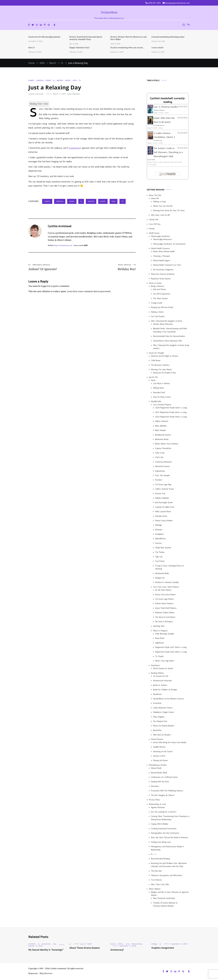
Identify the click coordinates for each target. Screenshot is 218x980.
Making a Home (157, 312)
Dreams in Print (159, 756)
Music (68, 80)
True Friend (160, 561)
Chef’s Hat (159, 457)
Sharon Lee (159, 140)
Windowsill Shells (162, 573)
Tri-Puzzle (159, 656)
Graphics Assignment (163, 948)
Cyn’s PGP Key (155, 224)
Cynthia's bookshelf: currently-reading (168, 100)
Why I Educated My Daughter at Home (167, 321)
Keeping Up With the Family (162, 307)
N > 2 (153, 854)
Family (31, 80)
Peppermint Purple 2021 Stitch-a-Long (171, 647)
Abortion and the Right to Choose (165, 356)
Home (48, 80)
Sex (55, 944)
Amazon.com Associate (162, 681)
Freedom (159, 480)
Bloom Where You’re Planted (166, 444)
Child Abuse (156, 360)
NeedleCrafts (156, 401)
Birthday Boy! (109, 267)
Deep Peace (160, 638)
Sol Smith (152, 160)
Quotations (155, 665)
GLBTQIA (32, 944)
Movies (60, 80)
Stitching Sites (159, 626)
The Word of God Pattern (165, 617)
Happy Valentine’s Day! (79, 48)
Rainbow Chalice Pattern (165, 613)
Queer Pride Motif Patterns (166, 608)
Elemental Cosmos (162, 466)
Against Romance (158, 807)
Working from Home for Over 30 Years (169, 211)
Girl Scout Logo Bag (163, 484)
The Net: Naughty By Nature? (163, 795)
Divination (155, 786)
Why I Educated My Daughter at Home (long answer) (171, 347)
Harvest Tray (160, 494)
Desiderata (157, 694)
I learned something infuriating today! (168, 37)
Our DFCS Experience (162, 294)
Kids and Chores (159, 289)
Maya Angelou (159, 717)
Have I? (32, 48)
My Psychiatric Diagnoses (163, 270)
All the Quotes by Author (163, 668)
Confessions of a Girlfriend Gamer (164, 777)
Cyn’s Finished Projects (162, 405)
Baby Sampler (161, 430)
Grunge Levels (157, 303)
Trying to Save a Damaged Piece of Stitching (169, 567)
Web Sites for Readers (162, 735)
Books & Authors (160, 685)
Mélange (158, 525)
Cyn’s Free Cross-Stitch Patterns (166, 587)
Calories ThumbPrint (163, 448)
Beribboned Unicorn (163, 435)
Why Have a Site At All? (161, 215)
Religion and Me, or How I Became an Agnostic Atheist (170, 894)
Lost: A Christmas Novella (165, 107)
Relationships (137, 944)
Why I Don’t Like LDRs (160, 884)
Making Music (159, 388)
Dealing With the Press (160, 782)
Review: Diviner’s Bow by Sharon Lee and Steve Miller (128, 38)
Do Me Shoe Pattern (163, 590)
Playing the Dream (160, 760)
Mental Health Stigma (161, 261)
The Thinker (160, 552)
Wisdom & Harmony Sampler (167, 582)
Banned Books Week (159, 773)
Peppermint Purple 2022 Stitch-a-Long (171, 652)
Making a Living (159, 202)
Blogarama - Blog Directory (40, 973)
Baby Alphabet (161, 426)
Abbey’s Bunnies (162, 421)
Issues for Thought (156, 353)
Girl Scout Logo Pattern (164, 599)
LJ (54, 80)
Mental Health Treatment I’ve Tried (167, 265)
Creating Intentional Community (164, 829)
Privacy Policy (155, 800)
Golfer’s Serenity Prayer (165, 489)
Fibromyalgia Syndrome (160, 236)
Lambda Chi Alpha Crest (165, 507)
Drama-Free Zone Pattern (165, 595)
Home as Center (155, 283)
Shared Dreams (157, 739)
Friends (40, 80)
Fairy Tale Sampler (162, 475)
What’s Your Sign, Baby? (165, 661)
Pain (75, 80)
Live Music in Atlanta (161, 383)
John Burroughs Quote (164, 502)
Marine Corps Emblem (164, 521)
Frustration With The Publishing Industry (167, 791)
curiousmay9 (75, 148)
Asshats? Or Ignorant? (55, 267)
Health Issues (154, 233)
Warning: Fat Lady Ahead (161, 370)
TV (80, 80)
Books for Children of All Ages (165, 690)
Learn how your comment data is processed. (89, 291)
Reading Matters (157, 673)
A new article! (157, 48)
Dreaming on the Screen (163, 752)
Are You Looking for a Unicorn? (164, 812)
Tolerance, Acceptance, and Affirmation (166, 875)
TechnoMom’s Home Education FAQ (167, 341)
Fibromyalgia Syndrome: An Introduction (169, 244)
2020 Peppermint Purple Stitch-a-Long (171, 408)
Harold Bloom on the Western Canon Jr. (169, 699)
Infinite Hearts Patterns (164, 604)
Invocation (157, 703)
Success (158, 543)
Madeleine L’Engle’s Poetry (164, 712)
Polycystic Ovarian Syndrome (163, 274)
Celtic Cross (160, 453)
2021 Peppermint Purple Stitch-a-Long (171, 412)
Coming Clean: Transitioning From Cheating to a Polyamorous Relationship (170, 818)
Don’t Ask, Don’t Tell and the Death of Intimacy (170, 838)
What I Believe (155, 889)
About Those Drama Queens (85, 948)
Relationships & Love (157, 804)
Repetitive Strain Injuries (161, 279)
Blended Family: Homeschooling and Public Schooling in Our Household (170, 330)
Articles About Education (163, 324)
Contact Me (153, 220)
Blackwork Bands (162, 439)
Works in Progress (160, 631)
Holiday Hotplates (162, 498)
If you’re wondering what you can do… (127, 48)
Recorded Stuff (159, 393)
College (154, 944)
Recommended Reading (160, 859)
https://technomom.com (63, 245)
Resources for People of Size (165, 373)
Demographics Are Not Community (165, 833)
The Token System (160, 298)
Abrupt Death (156, 768)
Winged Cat (160, 578)
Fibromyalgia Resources (162, 239)
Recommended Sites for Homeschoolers (169, 336)
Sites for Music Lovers (162, 397)
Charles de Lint (160, 125)
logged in (46, 286)
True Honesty (156, 880)
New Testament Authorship (164, 898)
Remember (157, 730)
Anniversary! (117, 950)
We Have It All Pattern (164, 622)
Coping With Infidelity (160, 824)
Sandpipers (160, 534)
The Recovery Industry (160, 365)
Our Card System (158, 316)
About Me (155, 198)
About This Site (155, 195)
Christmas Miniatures (163, 462)
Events (113, 944)
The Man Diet (156, 871)
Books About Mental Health (164, 251)
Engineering (160, 471)
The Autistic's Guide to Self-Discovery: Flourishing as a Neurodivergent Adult (168, 152)
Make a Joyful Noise (163, 512)
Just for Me (153, 377)
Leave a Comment (73, 94)
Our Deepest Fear (160, 721)
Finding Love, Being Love (161, 842)
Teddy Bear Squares (163, 548)
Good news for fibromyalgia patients (44, 37)
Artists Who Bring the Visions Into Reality (170, 742)
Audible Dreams (159, 747)
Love (128, 944)
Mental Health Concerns (160, 248)
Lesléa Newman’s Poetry (163, 708)
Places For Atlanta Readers (164, 726)
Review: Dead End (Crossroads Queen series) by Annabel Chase (86, 38)
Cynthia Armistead (36, 94)
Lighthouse (159, 643)
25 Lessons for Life (161, 676)
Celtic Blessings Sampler (165, 634)
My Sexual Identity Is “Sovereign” (46, 950)
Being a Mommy (158, 286)
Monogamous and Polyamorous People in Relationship (167, 848)
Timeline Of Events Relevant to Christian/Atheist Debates (165, 904)
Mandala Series (161, 516)
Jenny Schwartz (160, 110)
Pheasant (159, 530)
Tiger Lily (159, 557)
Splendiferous (161, 539)
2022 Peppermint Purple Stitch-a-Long (171, 417)
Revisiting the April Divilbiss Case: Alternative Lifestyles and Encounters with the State (169, 865)
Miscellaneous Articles (158, 765)
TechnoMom (109, 12)
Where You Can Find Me (163, 206)
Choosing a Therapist (161, 256)
